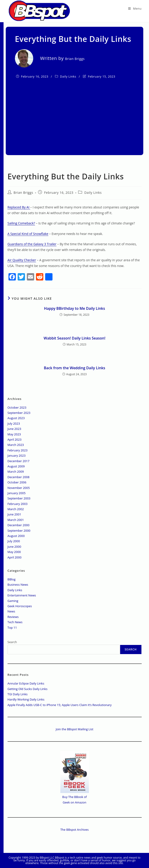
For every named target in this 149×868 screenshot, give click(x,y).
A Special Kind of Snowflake (28, 234)
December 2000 (19, 525)
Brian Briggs (23, 193)
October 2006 (17, 482)
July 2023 (14, 423)
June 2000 (14, 547)
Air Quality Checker (22, 260)
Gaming (13, 601)
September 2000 (19, 531)
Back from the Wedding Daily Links (74, 368)
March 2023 (16, 445)
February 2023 (18, 450)
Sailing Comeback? (21, 223)
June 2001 (14, 514)
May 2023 (14, 434)
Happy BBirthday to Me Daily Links (74, 308)
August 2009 (16, 466)
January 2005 (17, 493)
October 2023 (17, 407)
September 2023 (19, 413)
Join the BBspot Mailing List (74, 729)
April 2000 (15, 557)
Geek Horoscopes (20, 606)
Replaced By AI (19, 207)
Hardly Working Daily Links (26, 699)
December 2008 (19, 477)
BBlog (12, 579)
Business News (18, 585)
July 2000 (14, 541)
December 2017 (19, 461)
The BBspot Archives (74, 830)
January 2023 (17, 456)
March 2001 (16, 520)
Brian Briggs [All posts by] (75, 59)
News (11, 611)
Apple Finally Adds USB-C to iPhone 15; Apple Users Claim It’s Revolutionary (60, 705)
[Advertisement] (74, 114)
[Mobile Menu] (135, 8)
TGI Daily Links (18, 694)
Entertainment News (22, 595)
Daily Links (68, 76)
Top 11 (12, 628)
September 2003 (19, 498)
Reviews (13, 617)
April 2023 (15, 439)
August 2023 (16, 418)
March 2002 (16, 509)
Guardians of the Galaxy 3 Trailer (32, 244)
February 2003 (18, 504)
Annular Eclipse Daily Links (26, 683)
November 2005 (19, 488)
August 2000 (16, 536)
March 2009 (16, 472)
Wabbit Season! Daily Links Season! (74, 338)
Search (12, 642)
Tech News (15, 622)
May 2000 (14, 552)
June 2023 (14, 429)
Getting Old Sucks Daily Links (28, 689)
